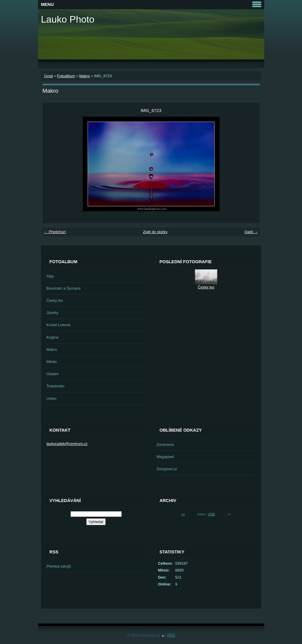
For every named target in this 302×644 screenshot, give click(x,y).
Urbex (51, 398)
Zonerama (165, 445)
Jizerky (52, 313)
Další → (251, 232)
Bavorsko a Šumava (64, 288)
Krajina (52, 337)
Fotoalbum (66, 76)
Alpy (50, 276)
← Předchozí (55, 232)
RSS (171, 635)
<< (183, 514)
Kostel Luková (58, 325)
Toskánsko (55, 386)
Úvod (48, 76)
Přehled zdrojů (59, 566)
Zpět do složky (155, 232)
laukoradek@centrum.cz (67, 444)
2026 (212, 514)
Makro (85, 76)
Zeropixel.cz (167, 469)
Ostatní (53, 374)
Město (52, 362)
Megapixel (165, 457)
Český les (55, 300)
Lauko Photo (68, 19)
